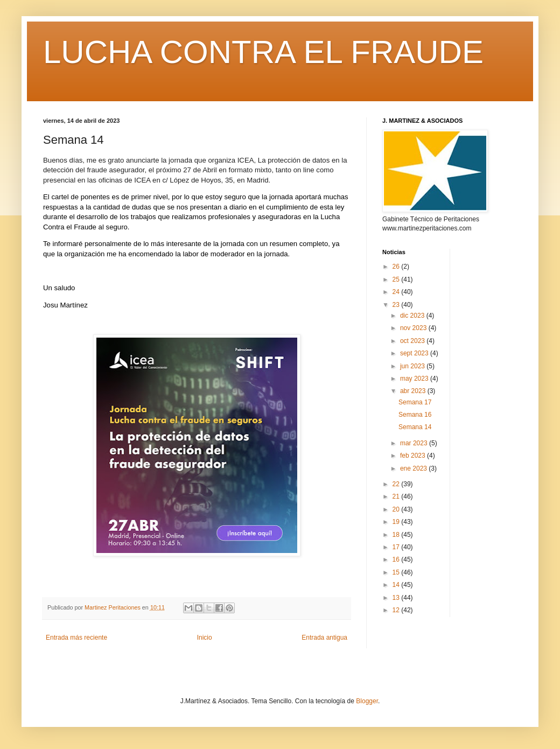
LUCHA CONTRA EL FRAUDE (263, 52)
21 (397, 496)
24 (397, 292)
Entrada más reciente (76, 638)
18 (397, 535)
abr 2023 (414, 391)
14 (397, 585)
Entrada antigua (324, 638)
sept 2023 (415, 353)
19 (397, 522)
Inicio (205, 638)
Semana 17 (415, 402)
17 (397, 547)
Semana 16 (415, 415)
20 (397, 509)
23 (397, 305)
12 (397, 610)
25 (397, 279)
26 (397, 267)
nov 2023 (414, 328)
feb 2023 (414, 456)
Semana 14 (415, 427)
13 (397, 598)
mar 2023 (415, 443)
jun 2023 (413, 366)
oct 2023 (413, 341)
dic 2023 (413, 316)
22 (397, 484)
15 (397, 572)
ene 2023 (414, 468)
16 (397, 559)
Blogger (367, 701)
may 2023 (415, 379)
